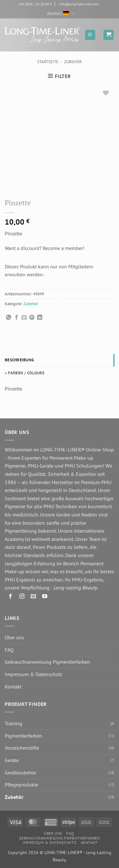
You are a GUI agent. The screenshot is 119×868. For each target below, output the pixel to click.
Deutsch (61, 13)
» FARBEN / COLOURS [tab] (25, 373)
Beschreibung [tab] (19, 360)
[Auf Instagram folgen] (22, 597)
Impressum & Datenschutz (33, 674)
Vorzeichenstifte (22, 748)
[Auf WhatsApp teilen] (9, 318)
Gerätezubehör (21, 773)
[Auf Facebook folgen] (11, 597)
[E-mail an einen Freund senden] (24, 318)
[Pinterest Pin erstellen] (32, 318)
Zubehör (73, 62)
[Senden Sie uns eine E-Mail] (33, 597)
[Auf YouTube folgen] (45, 597)
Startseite (48, 62)
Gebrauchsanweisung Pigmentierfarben (47, 662)
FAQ (9, 650)
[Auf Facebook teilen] (17, 318)
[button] (90, 35)
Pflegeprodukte (21, 785)
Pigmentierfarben (23, 736)
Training (13, 723)
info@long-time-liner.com (79, 4)
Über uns (14, 637)
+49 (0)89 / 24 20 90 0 (35, 4)
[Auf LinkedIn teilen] (40, 318)
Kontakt (13, 687)
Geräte (12, 760)
